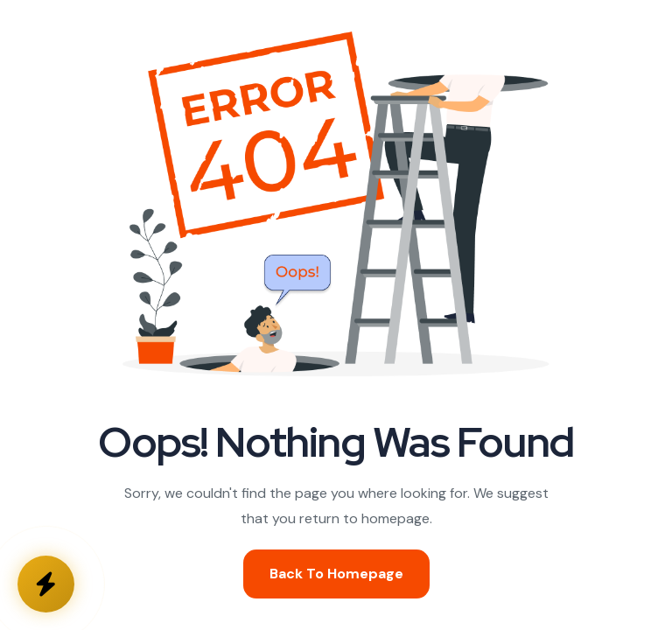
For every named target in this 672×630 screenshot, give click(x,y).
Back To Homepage (336, 574)
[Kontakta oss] (46, 584)
